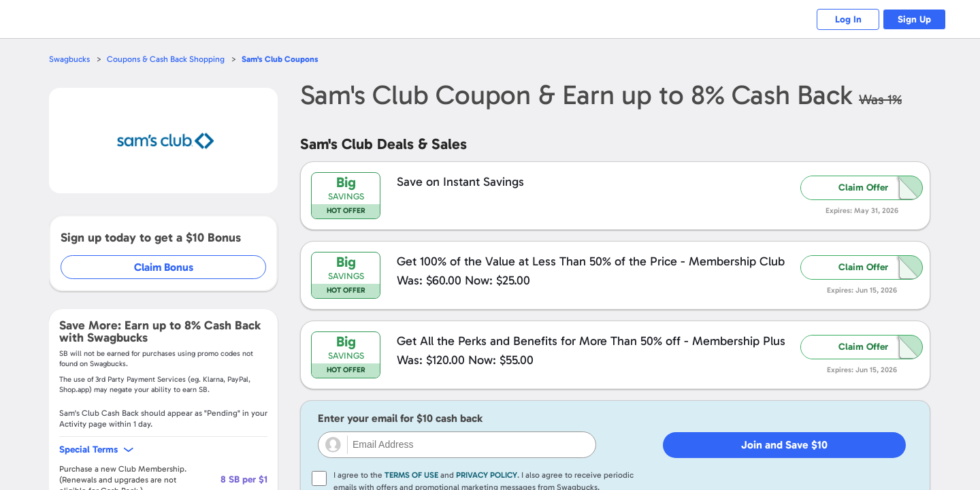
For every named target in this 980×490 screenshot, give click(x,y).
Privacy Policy (487, 475)
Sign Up (912, 19)
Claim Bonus (164, 267)
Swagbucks (70, 59)
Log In (841, 19)
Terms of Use (411, 475)
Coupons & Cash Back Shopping (168, 59)
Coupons (285, 59)
